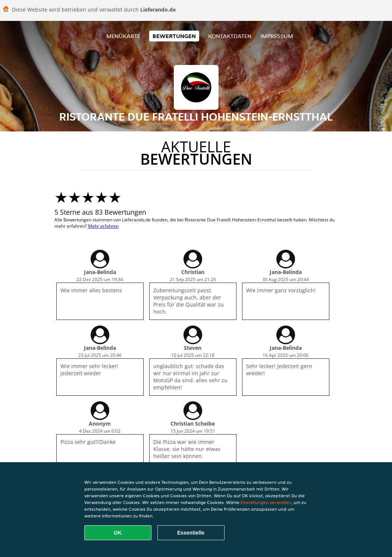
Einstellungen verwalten (266, 502)
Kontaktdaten (230, 36)
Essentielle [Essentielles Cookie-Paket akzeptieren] (191, 533)
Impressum (277, 36)
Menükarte (123, 36)
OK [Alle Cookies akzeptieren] (118, 533)
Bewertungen (174, 36)
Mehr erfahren (103, 226)
